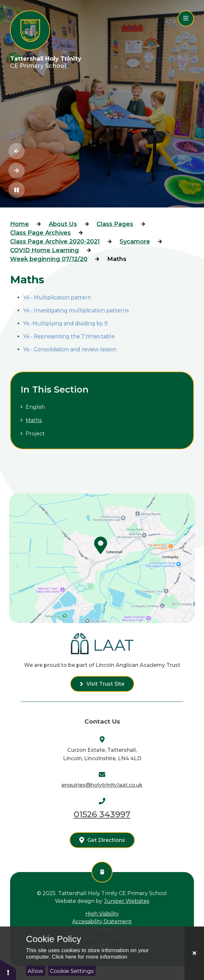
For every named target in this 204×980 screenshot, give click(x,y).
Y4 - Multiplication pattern (57, 297)
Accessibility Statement (102, 921)
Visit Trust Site (105, 684)
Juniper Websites (127, 901)
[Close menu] (186, 18)
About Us (63, 224)
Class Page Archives (40, 233)
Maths (117, 259)
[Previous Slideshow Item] (17, 151)
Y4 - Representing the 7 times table (69, 336)
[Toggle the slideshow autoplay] (17, 190)
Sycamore (135, 242)
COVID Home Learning (45, 250)
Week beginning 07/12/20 (49, 259)
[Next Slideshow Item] (17, 171)
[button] (8, 969)
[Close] (194, 953)
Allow (35, 971)
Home (19, 224)
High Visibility (102, 914)
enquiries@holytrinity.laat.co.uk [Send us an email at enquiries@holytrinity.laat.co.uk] (102, 785)
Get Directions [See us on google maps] (106, 840)
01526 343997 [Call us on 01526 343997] (102, 814)
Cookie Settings (72, 971)
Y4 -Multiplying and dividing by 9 (65, 323)
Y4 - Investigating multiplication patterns (76, 310)
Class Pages (115, 224)
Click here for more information (89, 957)
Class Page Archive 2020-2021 (55, 242)
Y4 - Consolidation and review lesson (70, 349)
